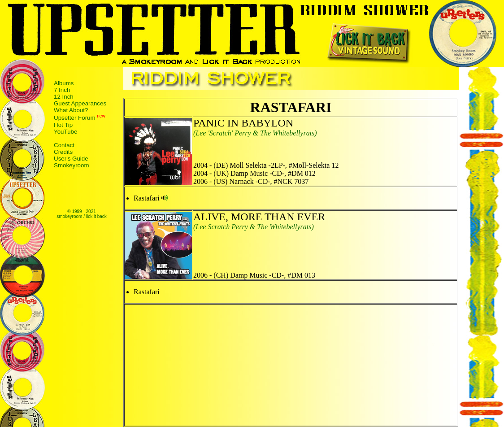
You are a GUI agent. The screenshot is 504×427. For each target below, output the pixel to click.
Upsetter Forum (75, 118)
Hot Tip (63, 125)
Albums (64, 83)
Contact (64, 145)
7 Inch (62, 90)
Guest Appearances (80, 103)
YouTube (65, 132)
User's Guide (71, 159)
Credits (63, 152)
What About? (71, 110)
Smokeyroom (72, 165)
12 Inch (64, 97)
